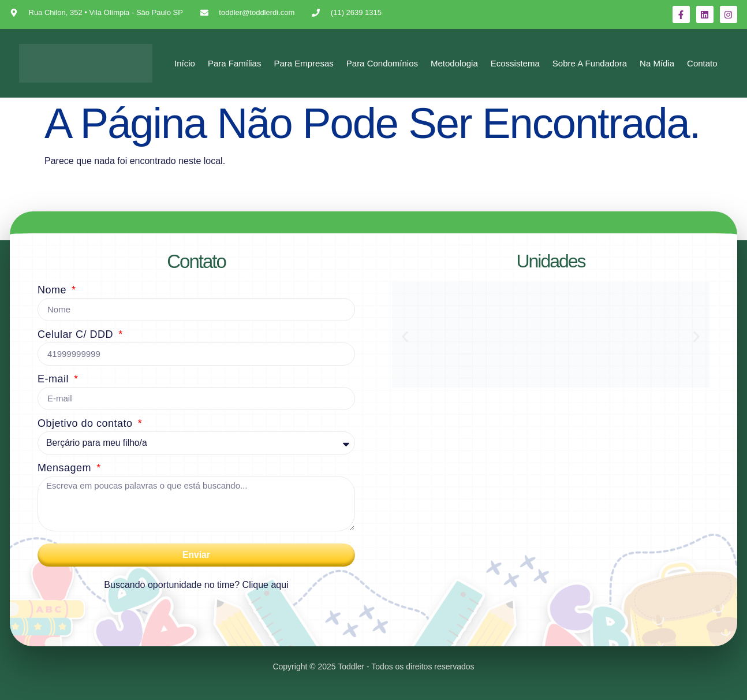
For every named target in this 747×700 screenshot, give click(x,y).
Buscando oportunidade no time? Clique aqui (196, 585)
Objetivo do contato (87, 423)
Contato (702, 63)
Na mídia (657, 63)
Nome (54, 290)
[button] (405, 337)
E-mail (55, 379)
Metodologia (454, 63)
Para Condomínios (382, 63)
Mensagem (66, 468)
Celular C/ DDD (77, 334)
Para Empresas (303, 63)
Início (185, 63)
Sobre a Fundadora (590, 63)
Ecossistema (515, 63)
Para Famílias (235, 63)
